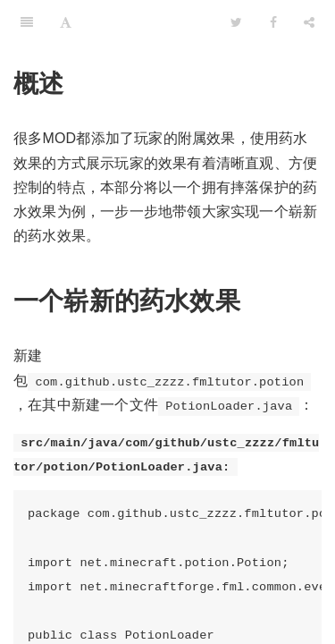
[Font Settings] (66, 22)
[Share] (309, 22)
